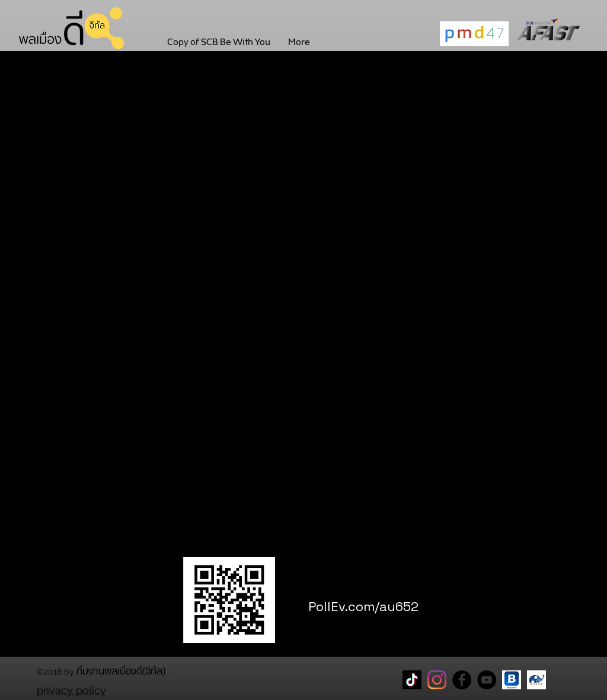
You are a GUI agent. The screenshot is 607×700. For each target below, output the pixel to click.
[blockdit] (512, 680)
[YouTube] (487, 680)
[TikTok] (412, 680)
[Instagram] (437, 680)
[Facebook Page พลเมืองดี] (462, 680)
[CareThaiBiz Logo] (536, 680)
